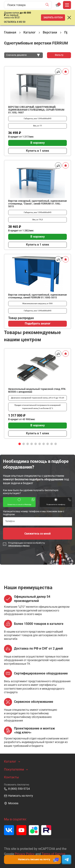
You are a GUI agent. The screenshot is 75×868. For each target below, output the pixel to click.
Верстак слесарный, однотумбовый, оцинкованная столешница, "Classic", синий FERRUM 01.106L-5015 (37, 204)
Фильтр (59, 55)
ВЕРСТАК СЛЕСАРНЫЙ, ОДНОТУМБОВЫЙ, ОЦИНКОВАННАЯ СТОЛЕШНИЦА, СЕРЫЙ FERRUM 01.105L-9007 (36, 110)
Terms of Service (53, 854)
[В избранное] (66, 72)
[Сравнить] (58, 72)
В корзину (38, 143)
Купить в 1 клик (37, 151)
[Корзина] (57, 5)
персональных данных (19, 545)
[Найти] (48, 5)
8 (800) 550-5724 (17, 789)
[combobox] (23, 55)
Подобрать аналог (38, 323)
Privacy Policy (25, 854)
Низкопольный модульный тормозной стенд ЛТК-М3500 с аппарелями (37, 390)
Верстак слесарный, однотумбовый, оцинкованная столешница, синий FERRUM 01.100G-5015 (37, 296)
